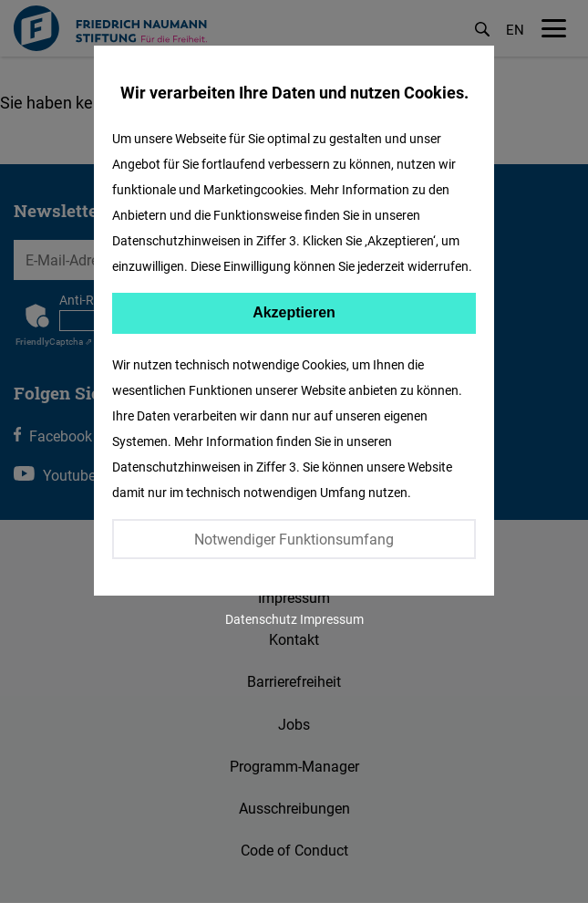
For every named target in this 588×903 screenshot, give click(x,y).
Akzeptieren (294, 312)
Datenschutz (261, 619)
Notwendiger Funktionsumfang (294, 539)
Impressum (332, 619)
